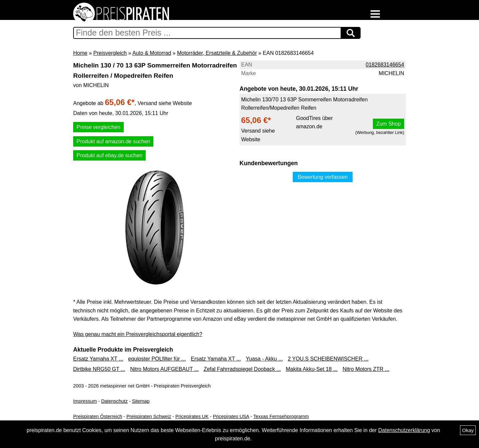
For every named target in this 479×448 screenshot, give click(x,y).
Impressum (85, 401)
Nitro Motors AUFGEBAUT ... (164, 369)
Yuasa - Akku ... (264, 359)
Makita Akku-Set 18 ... (312, 369)
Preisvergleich (110, 53)
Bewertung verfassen (323, 177)
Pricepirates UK (192, 416)
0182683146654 (385, 65)
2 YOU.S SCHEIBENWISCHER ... (328, 359)
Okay (468, 430)
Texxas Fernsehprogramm (281, 416)
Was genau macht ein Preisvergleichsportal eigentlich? (138, 334)
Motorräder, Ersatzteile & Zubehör (217, 53)
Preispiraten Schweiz (149, 416)
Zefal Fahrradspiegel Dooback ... (242, 369)
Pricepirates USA (231, 416)
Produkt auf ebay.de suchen (109, 155)
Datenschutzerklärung (404, 430)
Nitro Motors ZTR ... (366, 369)
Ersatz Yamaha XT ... (98, 359)
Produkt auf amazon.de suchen (113, 141)
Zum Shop (389, 124)
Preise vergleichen (98, 127)
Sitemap (141, 401)
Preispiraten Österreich (98, 416)
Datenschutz (114, 401)
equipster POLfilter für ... (157, 359)
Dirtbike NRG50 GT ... (99, 369)
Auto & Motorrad (152, 53)
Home (80, 53)
